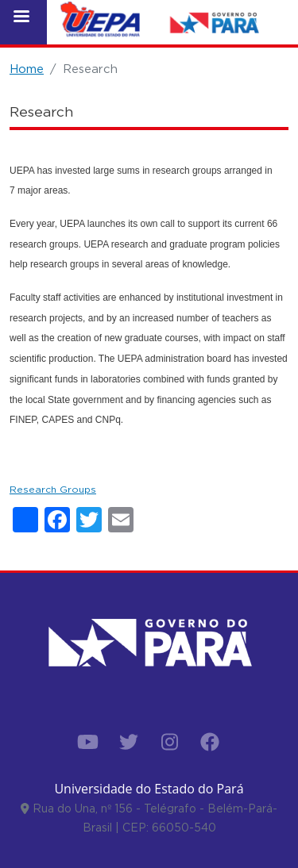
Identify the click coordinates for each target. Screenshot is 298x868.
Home (27, 69)
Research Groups (53, 489)
